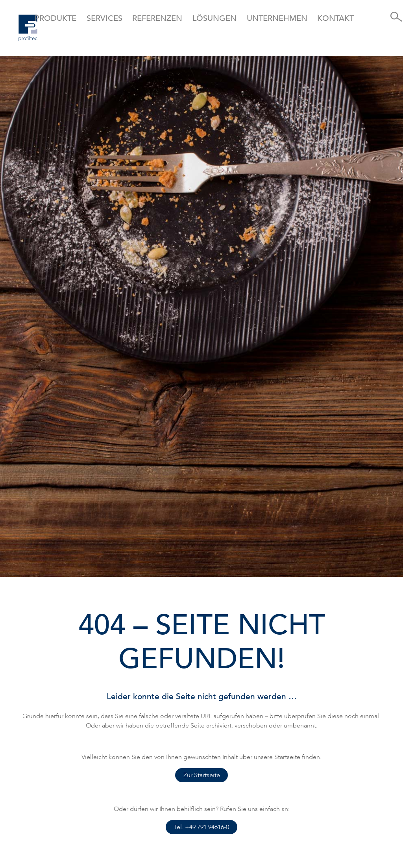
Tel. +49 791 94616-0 (201, 827)
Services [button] (104, 18)
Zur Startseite (202, 775)
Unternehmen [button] (277, 18)
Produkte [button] (55, 18)
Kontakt (336, 18)
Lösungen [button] (214, 18)
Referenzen (157, 18)
